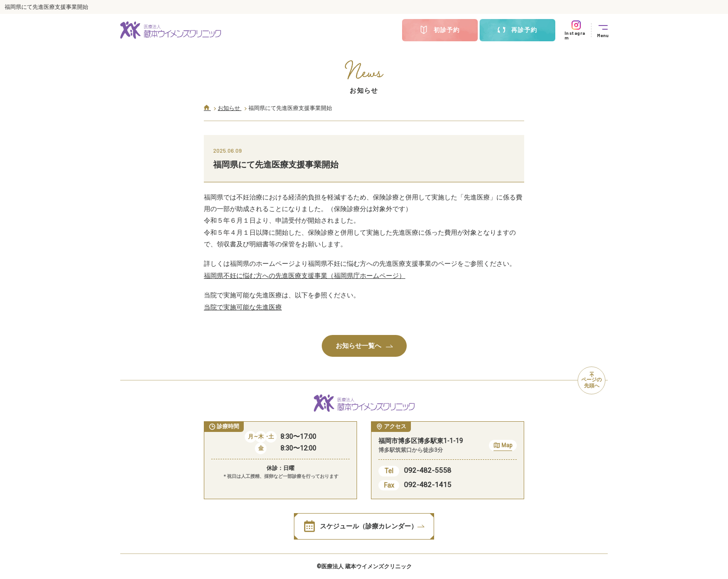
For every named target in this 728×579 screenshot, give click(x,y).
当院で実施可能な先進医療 (243, 307)
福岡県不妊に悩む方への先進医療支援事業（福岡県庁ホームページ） (305, 276)
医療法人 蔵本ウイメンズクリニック (367, 566)
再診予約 (517, 30)
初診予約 (440, 30)
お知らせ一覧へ (364, 346)
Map (503, 447)
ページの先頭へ (591, 380)
